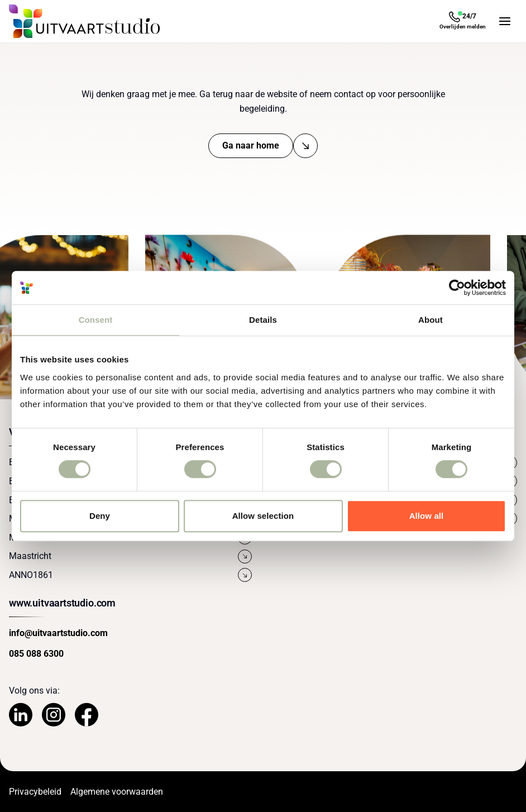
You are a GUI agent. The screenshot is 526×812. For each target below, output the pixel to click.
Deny (100, 516)
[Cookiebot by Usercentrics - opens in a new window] (457, 288)
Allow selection (263, 516)
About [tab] (431, 320)
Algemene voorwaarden (117, 792)
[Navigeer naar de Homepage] (85, 21)
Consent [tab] (96, 320)
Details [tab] (263, 320)
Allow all (427, 516)
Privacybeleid (35, 792)
